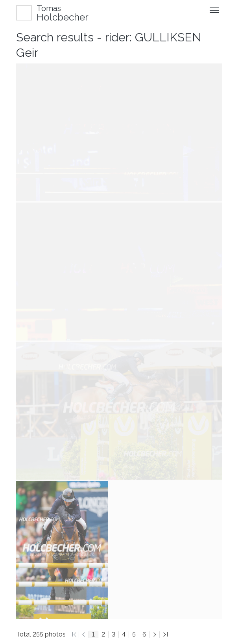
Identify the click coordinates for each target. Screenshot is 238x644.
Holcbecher (63, 13)
